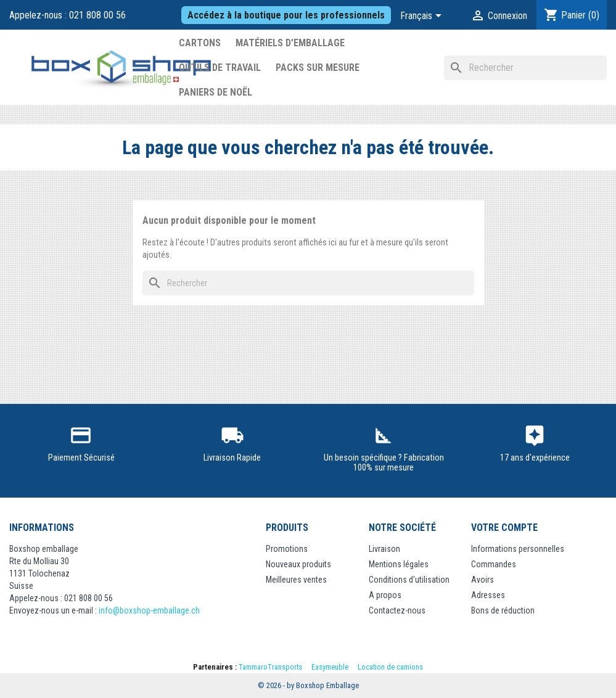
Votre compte (504, 528)
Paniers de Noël (216, 92)
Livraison (384, 549)
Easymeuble (330, 667)
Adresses (488, 595)
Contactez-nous (397, 610)
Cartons (200, 43)
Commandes (494, 564)
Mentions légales (399, 564)
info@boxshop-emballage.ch (149, 610)
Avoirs (483, 580)
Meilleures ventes (296, 580)
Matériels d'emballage (290, 43)
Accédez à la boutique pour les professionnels (286, 15)
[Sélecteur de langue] (423, 17)
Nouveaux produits (298, 564)
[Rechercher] (525, 68)
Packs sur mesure (318, 68)
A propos (385, 595)
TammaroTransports (270, 667)
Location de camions (390, 667)
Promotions (287, 549)
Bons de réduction (503, 610)
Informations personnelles (518, 549)
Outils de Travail (220, 68)
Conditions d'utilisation (409, 580)
